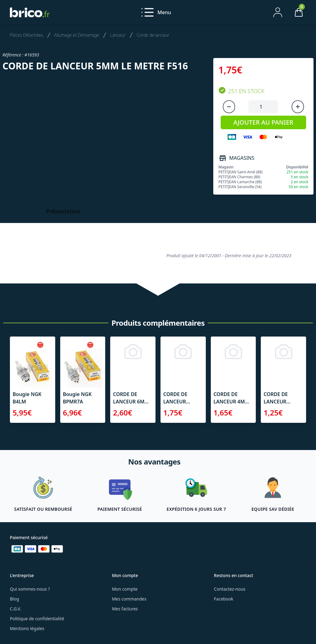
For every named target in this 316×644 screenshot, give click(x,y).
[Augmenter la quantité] (298, 107)
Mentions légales (27, 628)
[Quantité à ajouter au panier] (263, 107)
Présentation (63, 211)
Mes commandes (129, 599)
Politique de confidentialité (37, 619)
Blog (15, 599)
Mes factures (125, 609)
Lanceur (118, 35)
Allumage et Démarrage (77, 35)
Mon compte (125, 589)
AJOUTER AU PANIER (263, 122)
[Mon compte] (278, 12)
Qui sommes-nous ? (30, 589)
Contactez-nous (230, 589)
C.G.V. (15, 609)
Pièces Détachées (27, 35)
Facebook (224, 599)
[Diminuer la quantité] (229, 107)
